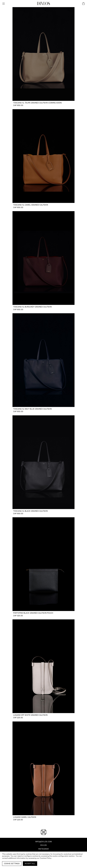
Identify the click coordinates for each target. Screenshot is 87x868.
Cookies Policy (46, 858)
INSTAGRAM (43, 849)
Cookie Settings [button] (12, 864)
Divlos (43, 845)
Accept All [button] (30, 864)
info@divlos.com (44, 842)
